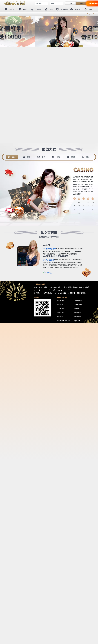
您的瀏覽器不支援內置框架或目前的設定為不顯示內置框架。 (49, 322)
